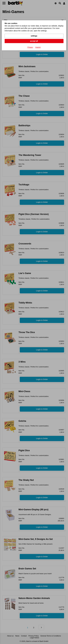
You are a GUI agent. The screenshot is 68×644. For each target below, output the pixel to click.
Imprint (38, 47)
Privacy (30, 47)
